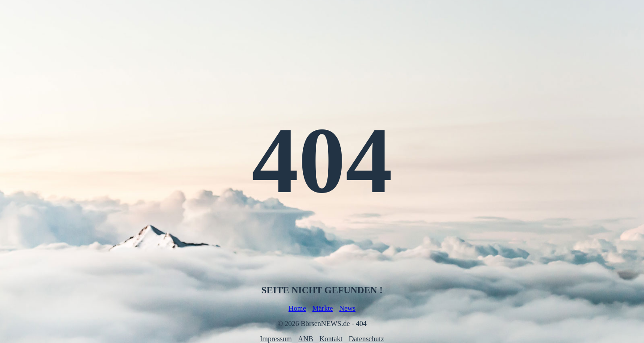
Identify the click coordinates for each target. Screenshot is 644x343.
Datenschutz (366, 339)
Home (297, 308)
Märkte (322, 308)
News (347, 308)
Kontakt (331, 339)
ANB (305, 339)
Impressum (276, 339)
